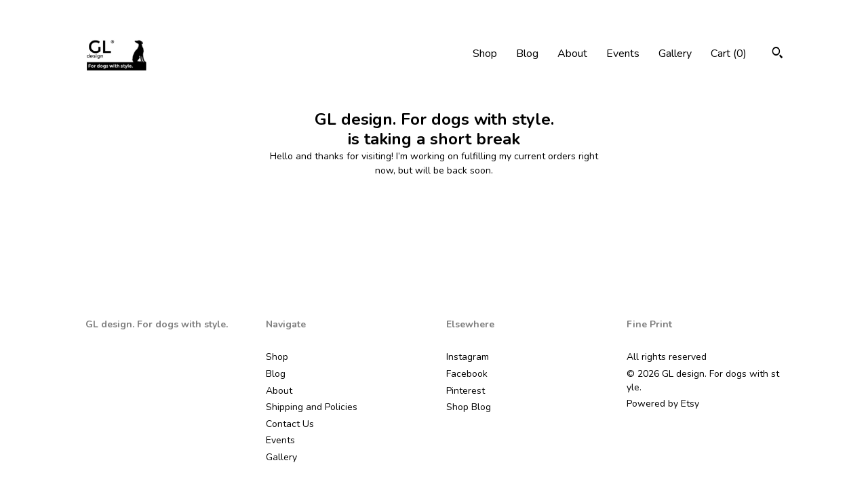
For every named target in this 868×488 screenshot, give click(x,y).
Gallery (675, 54)
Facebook (467, 374)
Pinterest (466, 391)
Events (623, 54)
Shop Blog (469, 407)
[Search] (777, 55)
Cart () (729, 54)
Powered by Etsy (663, 404)
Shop (485, 54)
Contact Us (290, 424)
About (572, 54)
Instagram (468, 357)
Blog (527, 54)
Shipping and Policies (312, 407)
